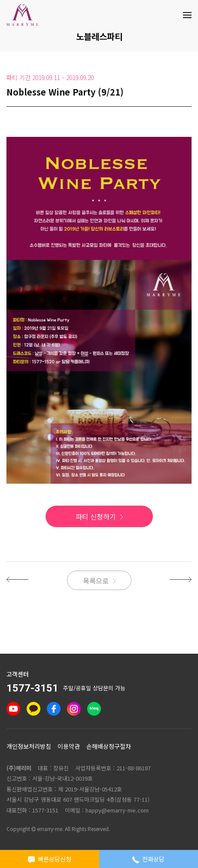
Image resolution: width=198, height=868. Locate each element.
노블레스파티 (99, 36)
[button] (17, 579)
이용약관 (69, 746)
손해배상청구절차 (109, 746)
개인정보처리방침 (29, 746)
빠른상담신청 (50, 859)
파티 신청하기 (96, 516)
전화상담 (148, 859)
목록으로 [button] (96, 581)
